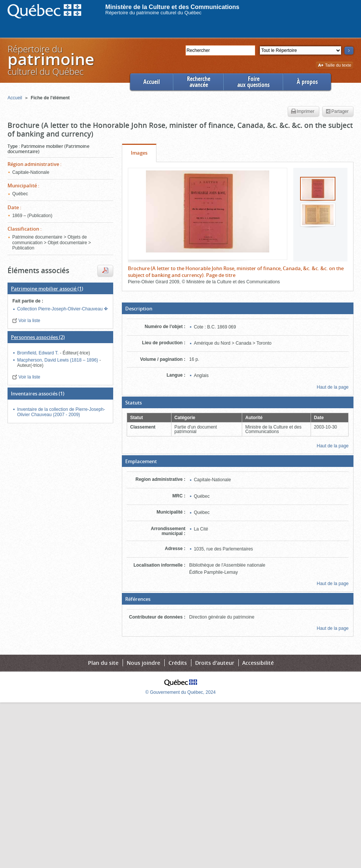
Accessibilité (258, 663)
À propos (307, 82)
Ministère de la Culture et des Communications (172, 7)
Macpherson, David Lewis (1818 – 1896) (58, 360)
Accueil (152, 82)
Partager (337, 112)
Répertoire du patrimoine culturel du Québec (153, 13)
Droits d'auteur (215, 663)
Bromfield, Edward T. (38, 353)
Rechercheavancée (199, 82)
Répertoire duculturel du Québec (50, 60)
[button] (238, 309)
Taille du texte (334, 66)
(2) (38, 337)
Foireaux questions (253, 82)
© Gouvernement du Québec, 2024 (181, 692)
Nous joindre (143, 663)
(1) (47, 289)
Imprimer (303, 112)
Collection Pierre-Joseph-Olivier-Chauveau (60, 309)
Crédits (178, 663)
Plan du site (103, 663)
